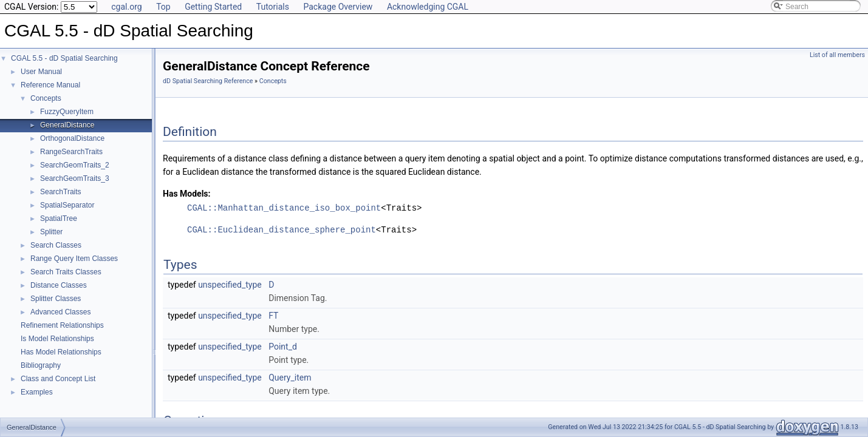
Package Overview (338, 7)
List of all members (837, 55)
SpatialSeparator (67, 205)
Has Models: (187, 194)
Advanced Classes (60, 312)
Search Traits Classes (66, 272)
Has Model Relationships (61, 352)
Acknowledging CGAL (428, 7)
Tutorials (273, 7)
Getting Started (213, 7)
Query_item (290, 378)
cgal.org (126, 7)
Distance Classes (59, 285)
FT (273, 316)
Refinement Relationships (62, 325)
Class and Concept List (58, 379)
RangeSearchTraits (71, 152)
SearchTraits (61, 192)
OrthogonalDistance (72, 138)
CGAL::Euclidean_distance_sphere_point (282, 230)
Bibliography (41, 365)
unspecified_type (230, 285)
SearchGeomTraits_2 (75, 165)
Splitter (51, 232)
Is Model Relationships (57, 339)
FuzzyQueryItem (67, 112)
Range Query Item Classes (74, 259)
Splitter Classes (56, 299)
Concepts (46, 98)
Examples (37, 392)
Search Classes (56, 245)
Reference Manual (50, 85)
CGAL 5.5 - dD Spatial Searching (64, 58)
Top (163, 7)
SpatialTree (59, 218)
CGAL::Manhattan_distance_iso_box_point (284, 208)
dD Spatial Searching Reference (208, 81)
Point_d (283, 347)
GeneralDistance (67, 125)
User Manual (41, 72)
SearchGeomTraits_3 (75, 178)
